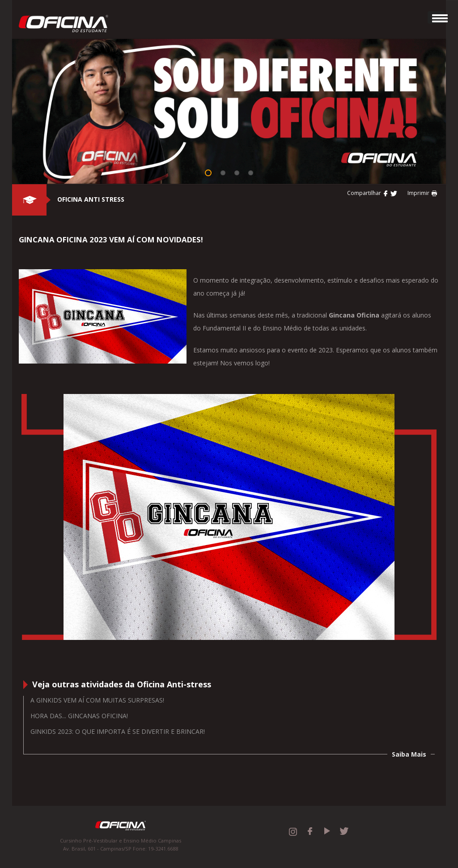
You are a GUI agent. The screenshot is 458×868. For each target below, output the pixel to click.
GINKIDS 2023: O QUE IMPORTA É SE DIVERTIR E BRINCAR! (118, 731)
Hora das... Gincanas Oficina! (79, 716)
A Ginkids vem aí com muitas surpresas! (97, 700)
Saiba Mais (409, 754)
